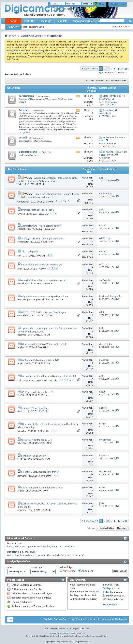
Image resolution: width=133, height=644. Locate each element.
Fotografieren (26, 96)
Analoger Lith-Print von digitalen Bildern (43, 239)
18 (91, 213)
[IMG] (106, 592)
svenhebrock (24, 315)
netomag (22, 335)
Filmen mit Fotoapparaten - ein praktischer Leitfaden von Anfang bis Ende (48, 195)
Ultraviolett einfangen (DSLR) (37, 440)
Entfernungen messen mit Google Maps (42, 488)
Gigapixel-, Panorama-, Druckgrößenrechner (45, 296)
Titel (10, 169)
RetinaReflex (44, 546)
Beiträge (46, 21)
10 (91, 474)
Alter (10, 567)
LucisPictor (69, 546)
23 (91, 267)
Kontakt (48, 619)
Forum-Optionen (93, 81)
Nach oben (122, 528)
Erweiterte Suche (120, 27)
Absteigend (86, 571)
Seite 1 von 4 (91, 69)
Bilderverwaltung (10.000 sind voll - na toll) (44, 344)
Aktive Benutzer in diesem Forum (25, 555)
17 (91, 427)
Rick (19, 184)
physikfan (22, 363)
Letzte (123, 69)
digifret (21, 411)
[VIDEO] (107, 596)
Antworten (88, 169)
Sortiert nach (37, 567)
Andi (20, 269)
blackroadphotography (29, 300)
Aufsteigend (68, 571)
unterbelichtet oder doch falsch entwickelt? (45, 280)
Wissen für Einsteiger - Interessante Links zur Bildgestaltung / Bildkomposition (47, 179)
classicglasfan (24, 229)
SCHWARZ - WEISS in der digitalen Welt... (113, 153)
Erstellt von (20, 169)
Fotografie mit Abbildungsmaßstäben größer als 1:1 (49, 376)
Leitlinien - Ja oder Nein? (34, 456)
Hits (89, 172)
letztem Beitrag (108, 169)
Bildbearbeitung (28, 152)
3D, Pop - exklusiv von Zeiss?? (37, 392)
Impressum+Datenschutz (87, 21)
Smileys (107, 588)
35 (91, 197)
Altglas (21, 347)
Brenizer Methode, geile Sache (38, 210)
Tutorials (24, 110)
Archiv (97, 619)
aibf (19, 256)
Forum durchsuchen (115, 81)
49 (91, 379)
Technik (23, 138)
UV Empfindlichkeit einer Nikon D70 (40, 360)
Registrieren (118, 4)
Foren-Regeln (110, 604)
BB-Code (108, 585)
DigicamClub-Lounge (32, 36)
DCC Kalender (20, 27)
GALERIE (30, 21)
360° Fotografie (29, 252)
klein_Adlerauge (25, 381)
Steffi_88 (22, 459)
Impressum (108, 619)
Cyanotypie (109, 110)
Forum (13, 21)
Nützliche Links (37, 27)
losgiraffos (23, 510)
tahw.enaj (22, 443)
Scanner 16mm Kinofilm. (34, 408)
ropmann (31, 546)
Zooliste (63, 21)
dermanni (22, 476)
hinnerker (57, 546)
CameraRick (23, 201)
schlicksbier (23, 242)
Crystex (21, 214)
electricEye (23, 284)
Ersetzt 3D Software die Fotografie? (40, 472)
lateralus (22, 431)
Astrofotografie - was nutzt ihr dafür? (41, 226)
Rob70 (21, 395)
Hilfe (102, 4)
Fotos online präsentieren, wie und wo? (42, 265)
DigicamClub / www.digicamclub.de (73, 619)
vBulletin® (64, 633)
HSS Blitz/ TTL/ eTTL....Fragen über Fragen (44, 312)
